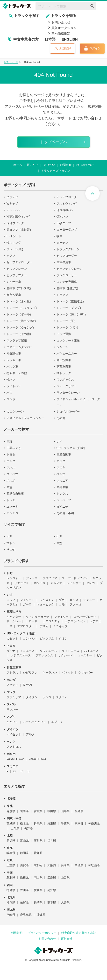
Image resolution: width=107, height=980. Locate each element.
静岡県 (24, 853)
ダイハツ (12, 474)
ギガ (62, 600)
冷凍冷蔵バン (65, 210)
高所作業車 (14, 295)
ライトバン (14, 386)
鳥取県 (11, 878)
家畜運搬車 (64, 367)
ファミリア (14, 697)
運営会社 (67, 939)
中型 (59, 537)
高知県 (52, 890)
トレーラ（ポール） (20, 314)
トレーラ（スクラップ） (22, 308)
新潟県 (11, 841)
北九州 (11, 897)
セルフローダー (67, 256)
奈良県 (79, 865)
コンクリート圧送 (68, 341)
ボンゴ (47, 697)
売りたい (49, 165)
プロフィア (50, 578)
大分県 (65, 902)
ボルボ (11, 481)
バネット (68, 673)
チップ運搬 (64, 334)
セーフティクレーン (70, 269)
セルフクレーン (17, 269)
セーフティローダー (20, 262)
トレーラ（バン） (68, 327)
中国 (10, 873)
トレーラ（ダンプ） (70, 308)
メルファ (56, 583)
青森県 (11, 811)
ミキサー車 (14, 282)
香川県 (24, 890)
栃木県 (24, 824)
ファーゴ (75, 604)
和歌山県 (94, 865)
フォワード (27, 600)
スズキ (61, 468)
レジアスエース (21, 655)
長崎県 (38, 902)
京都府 (38, 865)
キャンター (14, 617)
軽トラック (64, 373)
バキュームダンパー (20, 347)
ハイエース (91, 651)
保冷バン (62, 217)
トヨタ (11, 454)
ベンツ (61, 474)
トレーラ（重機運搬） (71, 301)
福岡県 (11, 902)
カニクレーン (15, 412)
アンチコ (12, 513)
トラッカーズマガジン (56, 171)
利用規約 (17, 933)
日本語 (50, 39)
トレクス (62, 494)
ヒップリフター (17, 275)
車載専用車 (64, 262)
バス (9, 393)
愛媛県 (38, 890)
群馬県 (38, 824)
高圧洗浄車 (64, 360)
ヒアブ (11, 256)
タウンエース (48, 651)
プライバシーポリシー (42, 933)
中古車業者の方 (26, 39)
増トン (11, 543)
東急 (9, 487)
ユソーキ (12, 507)
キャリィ (12, 722)
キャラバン (50, 673)
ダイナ (11, 651)
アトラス (12, 673)
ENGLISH (70, 39)
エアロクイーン (75, 621)
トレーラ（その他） (20, 334)
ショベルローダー (68, 412)
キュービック (45, 604)
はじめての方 (85, 165)
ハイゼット (14, 734)
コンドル (29, 639)
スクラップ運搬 (17, 341)
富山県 (24, 841)
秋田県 (52, 811)
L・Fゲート (14, 236)
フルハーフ (64, 500)
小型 (9, 537)
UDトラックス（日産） (72, 448)
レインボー (74, 583)
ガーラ (27, 604)
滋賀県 (24, 865)
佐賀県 (24, 902)
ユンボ (11, 399)
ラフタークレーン (68, 393)
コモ (62, 604)
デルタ (30, 734)
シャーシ (62, 347)
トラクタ (62, 295)
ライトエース (71, 651)
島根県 (24, 878)
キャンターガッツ (37, 617)
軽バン (11, 380)
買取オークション (64, 28)
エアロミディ (51, 621)
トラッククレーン (68, 249)
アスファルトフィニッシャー (25, 418)
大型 (59, 543)
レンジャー (14, 578)
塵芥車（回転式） (68, 288)
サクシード (65, 655)
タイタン (32, 697)
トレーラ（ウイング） (21, 327)
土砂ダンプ (64, 223)
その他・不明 (65, 513)
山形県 (65, 811)
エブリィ (57, 722)
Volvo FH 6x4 (37, 759)
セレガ (91, 583)
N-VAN (27, 685)
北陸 (10, 836)
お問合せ (66, 165)
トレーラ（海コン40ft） (22, 321)
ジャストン (47, 600)
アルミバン (14, 210)
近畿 (10, 860)
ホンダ (11, 461)
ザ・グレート (15, 621)
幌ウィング (14, 243)
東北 (10, 806)
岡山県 (38, 878)
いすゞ (61, 441)
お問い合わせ (61, 22)
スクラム (62, 697)
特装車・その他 (17, 373)
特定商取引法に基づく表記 (79, 933)
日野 (9, 441)
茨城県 (11, 824)
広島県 (52, 878)
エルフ (11, 600)
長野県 (29, 828)
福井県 (52, 841)
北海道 (11, 798)
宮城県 (38, 811)
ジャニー (89, 600)
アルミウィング (67, 204)
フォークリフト (67, 386)
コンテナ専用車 (67, 282)
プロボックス (44, 655)
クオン (63, 639)
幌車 (59, 236)
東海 (10, 848)
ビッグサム (47, 639)
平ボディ (12, 197)
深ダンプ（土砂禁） (20, 230)
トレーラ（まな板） (20, 301)
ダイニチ (62, 507)
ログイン (92, 49)
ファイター (61, 617)
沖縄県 (41, 915)
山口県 (65, 878)
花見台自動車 (15, 494)
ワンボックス (65, 380)
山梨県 (15, 828)
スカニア (62, 481)
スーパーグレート (85, 617)
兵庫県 (65, 865)
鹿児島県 (26, 915)
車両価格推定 (61, 33)
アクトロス (14, 747)
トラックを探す (24, 16)
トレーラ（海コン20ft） (72, 314)
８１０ (74, 600)
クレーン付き (15, 249)
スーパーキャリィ (35, 722)
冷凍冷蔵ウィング (18, 217)
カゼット (12, 639)
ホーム (18, 165)
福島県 (79, 811)
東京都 (79, 824)
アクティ (12, 685)
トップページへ (54, 142)
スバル (11, 468)
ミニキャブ (60, 626)
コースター (85, 655)
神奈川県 (94, 824)
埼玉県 (52, 824)
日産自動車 (64, 454)
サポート (64, 118)
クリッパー (86, 673)
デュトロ (32, 578)
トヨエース (27, 651)
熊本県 (52, 902)
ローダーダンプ (67, 230)
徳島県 (11, 890)
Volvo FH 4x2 (15, 759)
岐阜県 (11, 853)
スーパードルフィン (75, 578)
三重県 (11, 865)
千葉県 (65, 824)
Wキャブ (12, 204)
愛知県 (38, 853)
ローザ (33, 621)
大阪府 (52, 865)
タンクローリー (67, 275)
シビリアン (30, 673)
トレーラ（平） (67, 321)
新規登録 (62, 49)
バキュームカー (67, 354)
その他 (61, 418)
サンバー (12, 710)
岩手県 (24, 811)
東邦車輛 (62, 487)
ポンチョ (40, 583)
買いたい (33, 165)
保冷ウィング (15, 223)
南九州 (11, 910)
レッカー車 (14, 360)
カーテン (62, 243)
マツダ (61, 461)
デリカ (44, 626)
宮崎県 (11, 915)
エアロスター (26, 626)
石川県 (38, 841)
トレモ (11, 500)
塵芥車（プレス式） (20, 288)
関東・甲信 (14, 818)
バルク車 (12, 367)
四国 (10, 885)
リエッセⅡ (21, 583)
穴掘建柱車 (14, 354)
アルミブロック (67, 197)
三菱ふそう (14, 448)
